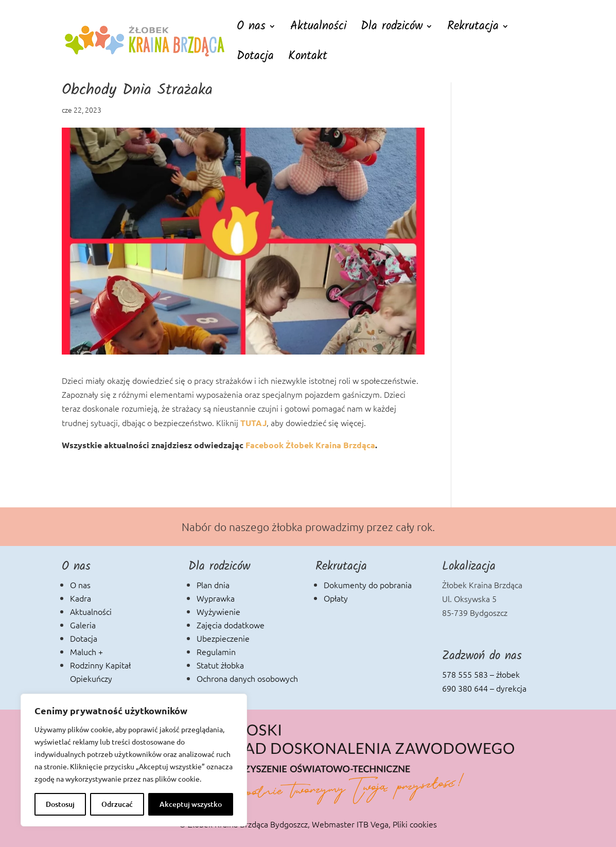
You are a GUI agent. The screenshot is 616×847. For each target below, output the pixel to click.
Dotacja (255, 59)
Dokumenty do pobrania (368, 585)
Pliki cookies (415, 824)
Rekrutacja (473, 29)
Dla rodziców (392, 29)
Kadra (81, 598)
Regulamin (216, 651)
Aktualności (318, 29)
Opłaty (336, 598)
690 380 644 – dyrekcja (484, 688)
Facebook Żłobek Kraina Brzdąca (310, 445)
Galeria (83, 625)
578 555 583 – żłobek (481, 674)
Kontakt (308, 59)
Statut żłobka (220, 665)
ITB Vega (373, 824)
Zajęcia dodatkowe (231, 625)
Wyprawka (216, 598)
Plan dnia (213, 585)
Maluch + (86, 651)
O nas (251, 29)
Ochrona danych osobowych (247, 678)
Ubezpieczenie (223, 638)
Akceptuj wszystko (191, 804)
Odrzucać (117, 804)
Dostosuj (60, 804)
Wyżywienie (218, 611)
